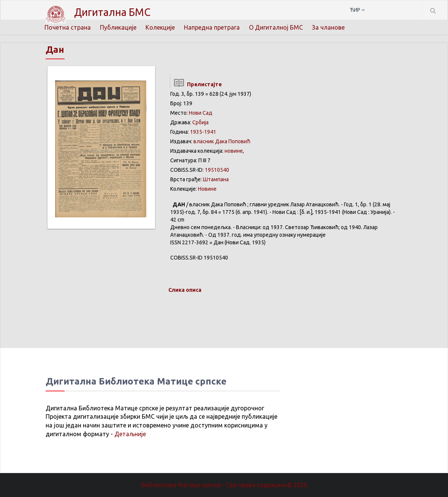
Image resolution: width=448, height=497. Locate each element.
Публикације (118, 27)
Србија (200, 122)
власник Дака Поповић (222, 141)
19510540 (217, 170)
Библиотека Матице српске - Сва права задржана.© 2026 (224, 485)
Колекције (160, 27)
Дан (55, 50)
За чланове (328, 27)
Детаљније (130, 434)
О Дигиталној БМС (276, 27)
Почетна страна (68, 27)
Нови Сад (201, 113)
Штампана (216, 179)
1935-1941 (203, 132)
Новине (207, 189)
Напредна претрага (212, 27)
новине (234, 151)
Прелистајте (196, 84)
